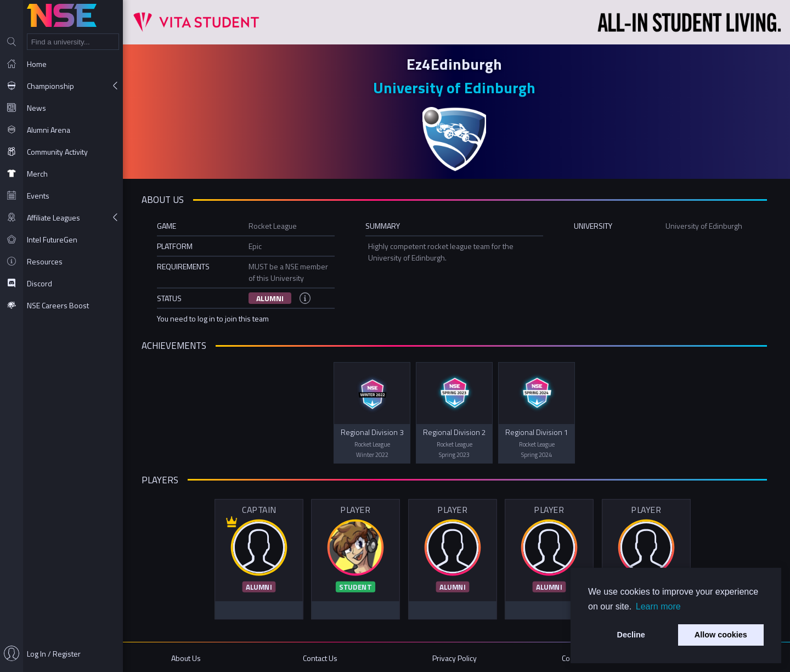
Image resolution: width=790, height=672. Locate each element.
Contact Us (323, 657)
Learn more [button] (658, 606)
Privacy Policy (457, 657)
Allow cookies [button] (721, 635)
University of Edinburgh (456, 87)
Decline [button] (631, 635)
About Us (190, 657)
